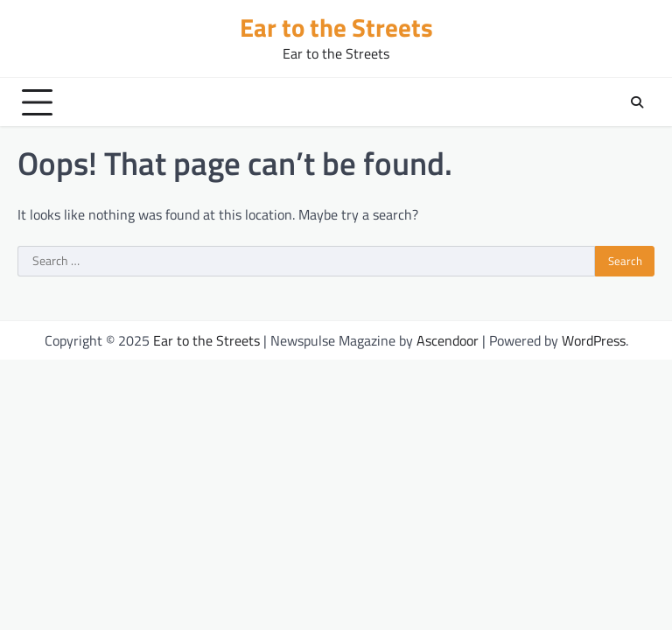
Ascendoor (448, 340)
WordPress (594, 340)
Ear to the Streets (336, 28)
